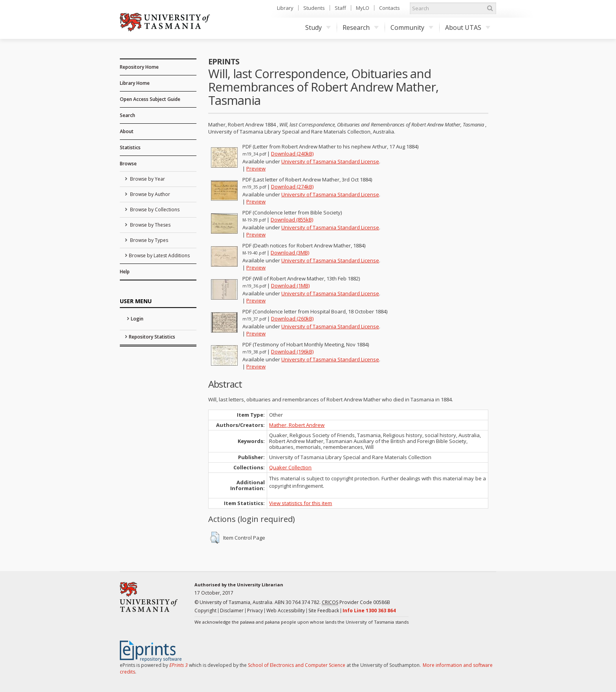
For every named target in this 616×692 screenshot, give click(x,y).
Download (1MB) (290, 286)
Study (318, 27)
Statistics (130, 147)
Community (412, 27)
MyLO (363, 8)
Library (285, 8)
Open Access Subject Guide (150, 99)
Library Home (135, 83)
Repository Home (139, 67)
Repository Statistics (152, 337)
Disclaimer (232, 611)
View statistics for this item (301, 503)
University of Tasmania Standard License (330, 161)
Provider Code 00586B (356, 602)
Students (314, 8)
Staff (340, 8)
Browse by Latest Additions (159, 255)
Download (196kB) (292, 351)
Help (125, 272)
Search (127, 115)
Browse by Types (148, 240)
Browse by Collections (154, 210)
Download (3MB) (290, 253)
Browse (128, 164)
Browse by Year (147, 179)
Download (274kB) (292, 187)
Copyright (205, 611)
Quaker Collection (290, 467)
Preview (256, 168)
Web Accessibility (286, 611)
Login (137, 319)
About (127, 131)
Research (361, 27)
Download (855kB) (292, 220)
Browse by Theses (150, 225)
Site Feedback (324, 611)
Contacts (390, 8)
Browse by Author (149, 194)
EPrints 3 (179, 665)
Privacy (255, 611)
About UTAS (468, 27)
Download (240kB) (292, 154)
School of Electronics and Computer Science (297, 665)
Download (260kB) (292, 319)
